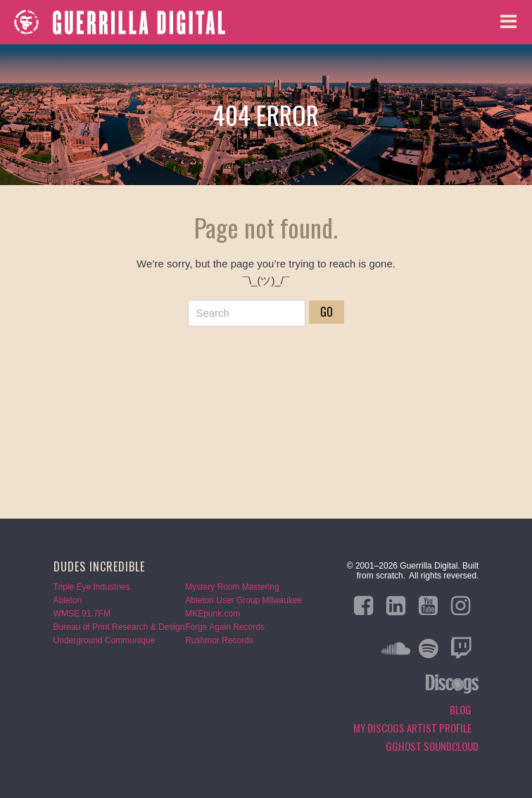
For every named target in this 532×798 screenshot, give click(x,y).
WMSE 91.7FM (82, 614)
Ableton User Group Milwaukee (243, 600)
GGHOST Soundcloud (432, 746)
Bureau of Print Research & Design (119, 627)
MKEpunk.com (213, 614)
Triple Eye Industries (92, 587)
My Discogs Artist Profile (412, 728)
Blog (461, 709)
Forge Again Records (225, 627)
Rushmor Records (219, 640)
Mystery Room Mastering (232, 587)
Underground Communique (104, 640)
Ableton (68, 600)
